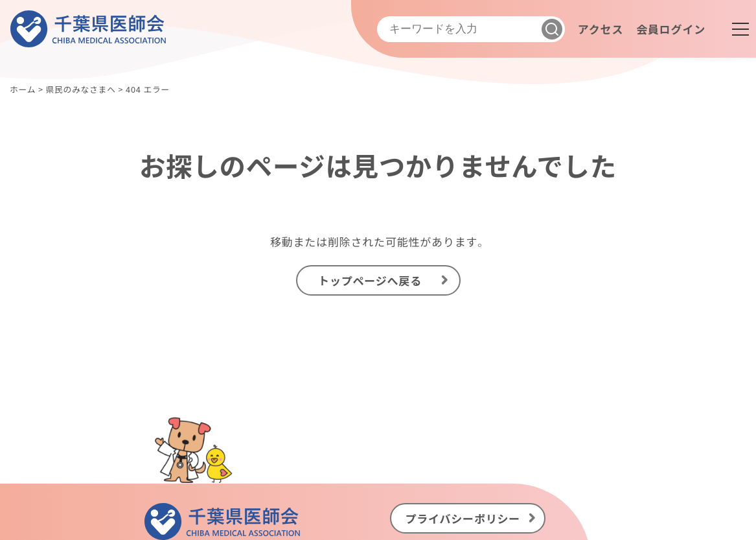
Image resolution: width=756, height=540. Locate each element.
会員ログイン (671, 29)
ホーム (23, 89)
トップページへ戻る (370, 280)
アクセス (601, 29)
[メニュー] (740, 29)
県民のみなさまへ (80, 89)
